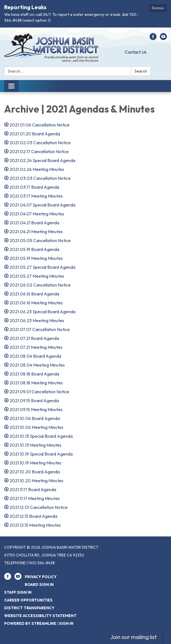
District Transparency (29, 608)
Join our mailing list (133, 637)
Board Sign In (39, 585)
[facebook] (153, 38)
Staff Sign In (18, 592)
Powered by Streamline (30, 623)
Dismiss (158, 8)
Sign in (66, 623)
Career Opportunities (28, 600)
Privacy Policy (41, 577)
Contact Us (136, 52)
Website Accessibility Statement (40, 616)
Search (141, 71)
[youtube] (163, 38)
